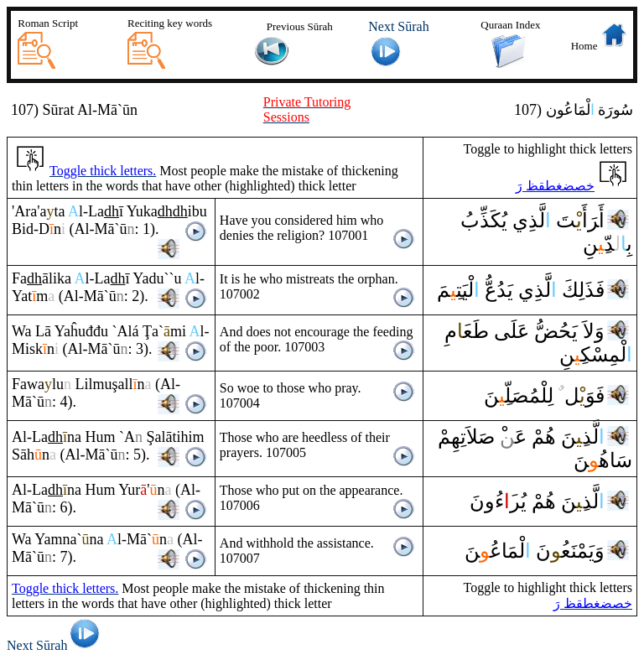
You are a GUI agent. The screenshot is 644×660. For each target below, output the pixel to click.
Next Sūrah (56, 645)
